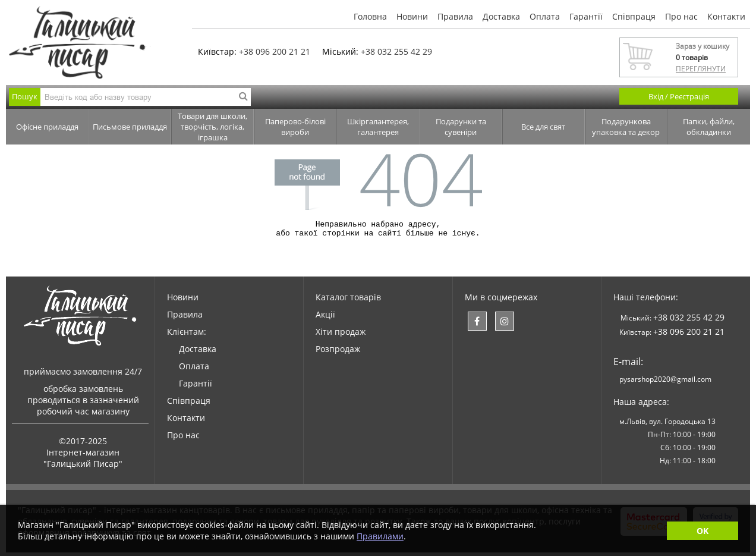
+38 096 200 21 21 (275, 51)
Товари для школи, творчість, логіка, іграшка (212, 127)
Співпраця (634, 16)
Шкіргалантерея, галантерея (378, 127)
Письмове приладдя (130, 127)
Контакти (726, 16)
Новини (412, 16)
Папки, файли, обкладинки (709, 127)
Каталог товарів (348, 301)
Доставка (501, 16)
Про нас (681, 16)
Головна (370, 16)
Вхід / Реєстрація (679, 96)
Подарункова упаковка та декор (626, 127)
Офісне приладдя (47, 127)
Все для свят (543, 127)
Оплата (545, 16)
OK (703, 531)
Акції (325, 318)
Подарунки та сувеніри (461, 127)
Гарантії (586, 16)
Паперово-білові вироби (295, 127)
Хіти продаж (341, 335)
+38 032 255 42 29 (396, 51)
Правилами (380, 536)
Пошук (25, 96)
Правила (455, 16)
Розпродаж (338, 352)
